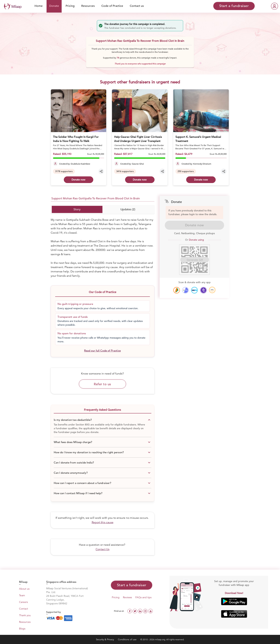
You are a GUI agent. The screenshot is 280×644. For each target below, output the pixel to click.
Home (39, 6)
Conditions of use (128, 639)
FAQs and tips (143, 597)
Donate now (78, 180)
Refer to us (102, 384)
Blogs (22, 629)
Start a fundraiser (132, 585)
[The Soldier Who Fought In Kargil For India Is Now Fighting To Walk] (79, 111)
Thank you (25, 615)
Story (77, 209)
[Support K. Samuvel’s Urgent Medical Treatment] (201, 111)
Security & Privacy (105, 639)
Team (22, 595)
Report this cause (103, 522)
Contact (24, 609)
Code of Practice (112, 6)
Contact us (137, 6)
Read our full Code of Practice (102, 351)
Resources (88, 6)
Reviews (127, 597)
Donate (54, 6)
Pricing (70, 6)
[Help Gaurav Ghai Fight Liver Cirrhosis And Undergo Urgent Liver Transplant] (140, 111)
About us (24, 589)
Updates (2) (128, 209)
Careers (23, 602)
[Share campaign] (101, 171)
